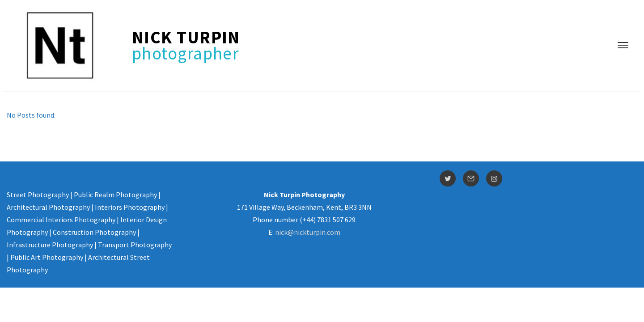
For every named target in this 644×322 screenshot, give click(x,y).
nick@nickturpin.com (308, 232)
